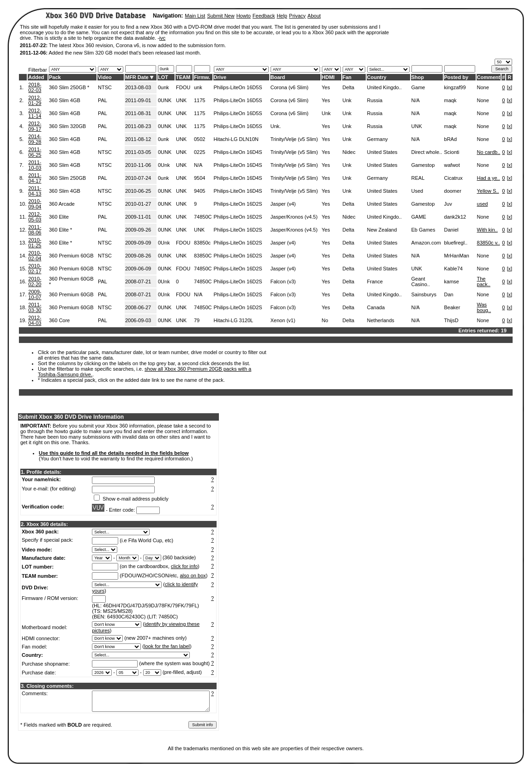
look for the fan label (167, 646)
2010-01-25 (35, 243)
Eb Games (423, 230)
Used (417, 191)
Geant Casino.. (421, 281)
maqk (450, 100)
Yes (326, 87)
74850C (203, 217)
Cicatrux (453, 178)
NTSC (105, 87)
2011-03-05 (138, 152)
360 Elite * (60, 230)
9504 (199, 178)
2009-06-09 (138, 269)
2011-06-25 (35, 152)
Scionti (452, 152)
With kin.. (487, 230)
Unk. (276, 126)
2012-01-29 (35, 100)
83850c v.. (489, 243)
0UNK (165, 100)
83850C (203, 256)
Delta (349, 87)
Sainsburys (424, 294)
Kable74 (453, 269)
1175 (199, 100)
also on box (193, 575)
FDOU (183, 87)
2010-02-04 (35, 256)
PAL (103, 100)
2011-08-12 (138, 139)
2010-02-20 (35, 281)
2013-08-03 (138, 87)
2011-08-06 (35, 230)
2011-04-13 (35, 191)
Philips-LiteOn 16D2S (238, 204)
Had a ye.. (489, 178)
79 (197, 320)
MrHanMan (457, 256)
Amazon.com (426, 243)
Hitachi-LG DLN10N (236, 139)
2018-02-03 (35, 87)
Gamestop (423, 165)
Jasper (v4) (283, 204)
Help (282, 16)
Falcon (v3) (283, 281)
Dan (449, 294)
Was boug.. (484, 307)
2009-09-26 (138, 230)
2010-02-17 (35, 269)
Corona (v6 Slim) (290, 87)
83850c (202, 243)
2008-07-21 (138, 281)
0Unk (164, 165)
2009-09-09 (138, 243)
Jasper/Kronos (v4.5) (294, 217)
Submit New (221, 16)
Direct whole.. (427, 152)
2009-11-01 (138, 217)
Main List (195, 16)
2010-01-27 (138, 204)
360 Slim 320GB (67, 126)
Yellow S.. (488, 191)
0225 (199, 152)
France (375, 281)
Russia (375, 100)
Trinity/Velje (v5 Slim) (294, 139)
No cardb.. (489, 152)
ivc (162, 38)
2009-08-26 (138, 256)
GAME (419, 217)
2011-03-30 (35, 307)
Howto (244, 16)
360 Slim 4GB (65, 100)
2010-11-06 (138, 165)
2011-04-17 (35, 178)
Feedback (264, 16)
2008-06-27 (138, 307)
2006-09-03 (138, 320)
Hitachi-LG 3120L (234, 320)
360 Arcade (62, 204)
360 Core (59, 320)
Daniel (451, 230)
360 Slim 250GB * (69, 87)
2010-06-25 (138, 191)
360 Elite (59, 217)
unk (198, 87)
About (314, 16)
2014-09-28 (35, 139)
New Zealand (382, 230)
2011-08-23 (138, 126)
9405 (199, 191)
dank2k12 (455, 217)
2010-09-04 (35, 204)
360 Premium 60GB (71, 256)
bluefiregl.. (456, 243)
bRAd (451, 139)
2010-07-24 (138, 178)
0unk (163, 87)
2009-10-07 (35, 294)
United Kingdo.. (384, 87)
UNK (181, 100)
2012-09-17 (35, 126)
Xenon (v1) (283, 320)
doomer (453, 191)
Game (418, 87)
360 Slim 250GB (67, 178)
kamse (452, 281)
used (483, 204)
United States (382, 152)
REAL (418, 178)
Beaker (452, 307)
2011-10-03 (35, 165)
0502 (199, 139)
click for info (184, 566)
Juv (448, 204)
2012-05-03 (35, 217)
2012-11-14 (35, 113)
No (325, 320)
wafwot (452, 165)
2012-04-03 (35, 320)
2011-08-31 (138, 113)
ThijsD (451, 320)
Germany (378, 139)
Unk (347, 100)
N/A (416, 100)
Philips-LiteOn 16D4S (238, 152)
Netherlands (381, 320)
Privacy (297, 16)
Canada (376, 307)
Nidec (349, 152)
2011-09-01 (138, 100)
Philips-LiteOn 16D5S (238, 87)
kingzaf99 (455, 87)
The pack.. (484, 281)
